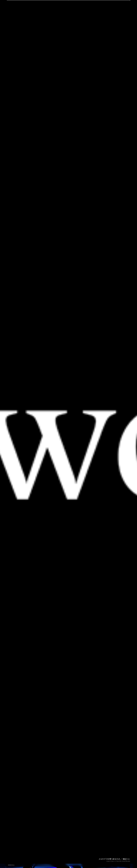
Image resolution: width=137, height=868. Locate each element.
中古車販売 (68, 13)
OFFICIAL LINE (122, 4)
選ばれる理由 (21, 13)
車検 (48, 13)
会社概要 (90, 13)
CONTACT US (106, 4)
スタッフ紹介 (79, 13)
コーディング (57, 13)
